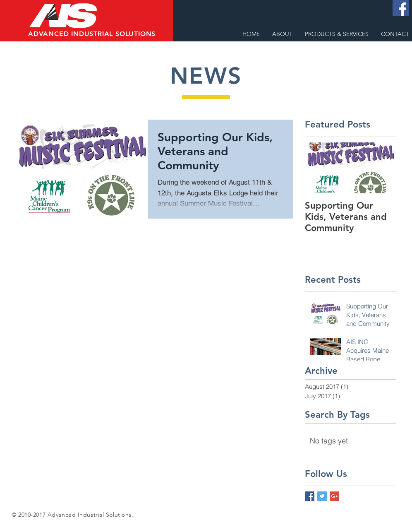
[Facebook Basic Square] (310, 496)
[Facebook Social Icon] (401, 8)
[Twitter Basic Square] (322, 496)
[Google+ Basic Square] (334, 496)
